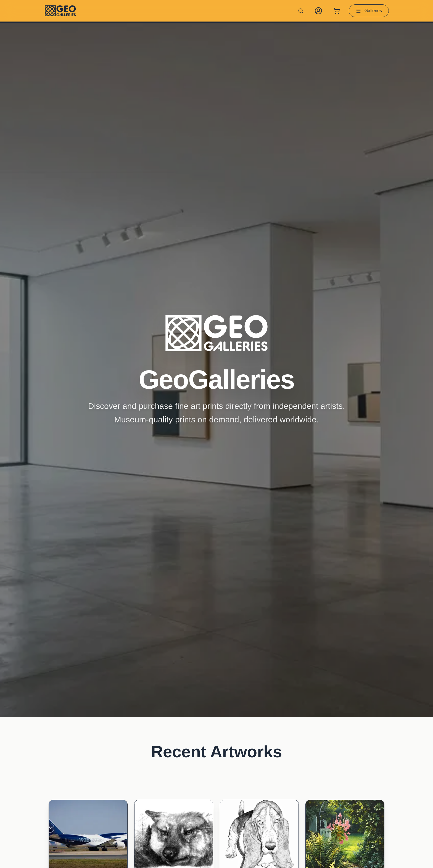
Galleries (369, 11)
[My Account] (318, 11)
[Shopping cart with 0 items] (337, 11)
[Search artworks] (301, 11)
